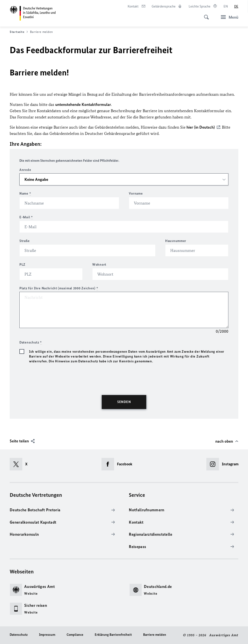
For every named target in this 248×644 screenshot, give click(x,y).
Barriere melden (155, 635)
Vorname (136, 194)
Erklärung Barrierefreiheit (113, 635)
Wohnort (99, 265)
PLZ (22, 265)
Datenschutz (19, 635)
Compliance (75, 635)
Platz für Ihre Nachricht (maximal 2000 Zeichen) (59, 288)
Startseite (19, 32)
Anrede (25, 170)
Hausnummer (176, 241)
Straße (24, 241)
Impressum (47, 635)
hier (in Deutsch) (201, 127)
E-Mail (26, 217)
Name (25, 194)
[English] (226, 7)
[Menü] (228, 17)
